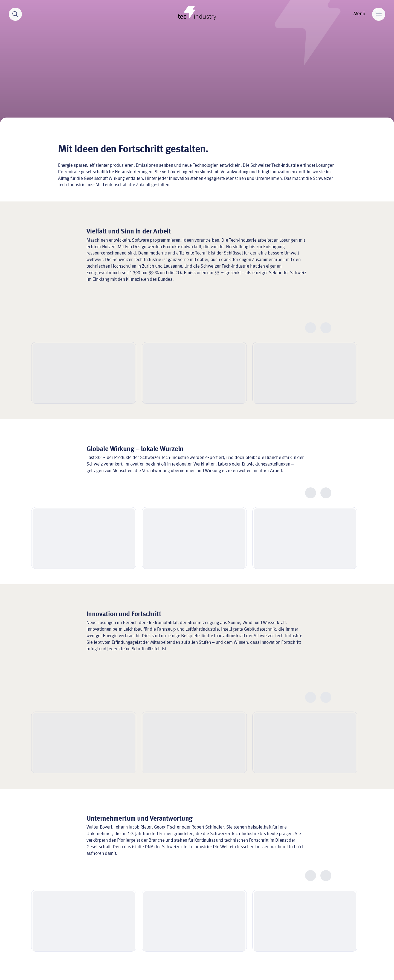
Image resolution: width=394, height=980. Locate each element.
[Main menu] (379, 14)
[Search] (15, 14)
